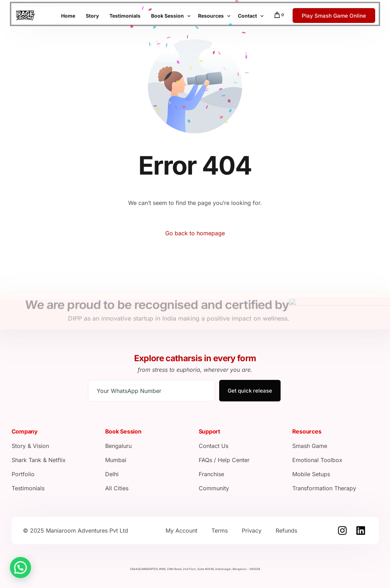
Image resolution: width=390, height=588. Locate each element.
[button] (20, 568)
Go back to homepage (195, 233)
